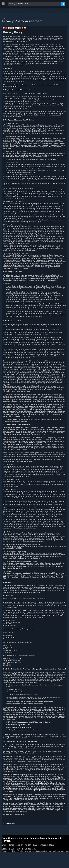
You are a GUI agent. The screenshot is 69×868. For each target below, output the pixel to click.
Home (4, 18)
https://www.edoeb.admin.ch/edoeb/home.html (25, 730)
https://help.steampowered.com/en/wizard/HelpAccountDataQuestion (25, 783)
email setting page (30, 250)
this (56, 456)
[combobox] (34, 4)
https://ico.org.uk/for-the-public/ (21, 725)
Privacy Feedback (9, 823)
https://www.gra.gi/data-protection (20, 727)
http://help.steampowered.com (28, 606)
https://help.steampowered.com (13, 444)
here (20, 218)
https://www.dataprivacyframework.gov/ (16, 65)
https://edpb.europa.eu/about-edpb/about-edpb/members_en (31, 722)
